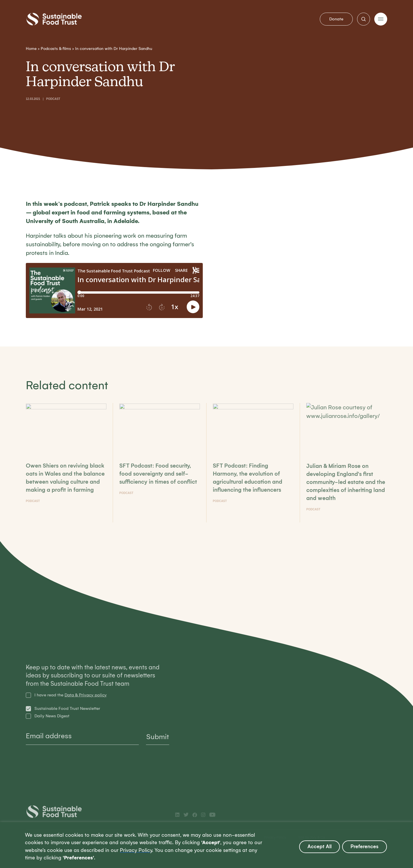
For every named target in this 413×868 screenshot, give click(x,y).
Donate (336, 19)
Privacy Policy (136, 850)
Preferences (365, 847)
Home (31, 49)
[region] (206, 845)
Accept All (320, 847)
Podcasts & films (56, 49)
